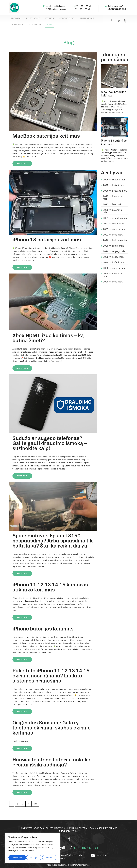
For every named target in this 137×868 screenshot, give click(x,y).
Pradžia (14, 19)
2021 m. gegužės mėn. (115, 225)
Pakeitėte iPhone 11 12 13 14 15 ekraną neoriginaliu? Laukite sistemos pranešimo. (51, 672)
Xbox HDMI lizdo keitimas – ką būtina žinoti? (48, 334)
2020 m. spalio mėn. (114, 242)
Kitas (35, 800)
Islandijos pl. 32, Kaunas (56, 6)
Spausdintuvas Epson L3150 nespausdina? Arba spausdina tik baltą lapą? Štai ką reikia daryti (53, 537)
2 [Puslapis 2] (17, 800)
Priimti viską (48, 858)
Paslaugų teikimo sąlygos (105, 825)
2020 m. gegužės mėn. (115, 264)
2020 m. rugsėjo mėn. (115, 247)
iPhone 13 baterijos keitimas (47, 235)
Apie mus (81, 19)
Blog (104, 19)
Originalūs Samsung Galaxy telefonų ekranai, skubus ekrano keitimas (52, 724)
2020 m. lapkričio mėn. (115, 236)
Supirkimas (67, 19)
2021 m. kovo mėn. (113, 230)
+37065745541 (117, 9)
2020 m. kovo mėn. (113, 277)
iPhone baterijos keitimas (43, 625)
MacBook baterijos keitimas (46, 131)
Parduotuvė (52, 19)
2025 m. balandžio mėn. (113, 193)
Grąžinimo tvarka (69, 828)
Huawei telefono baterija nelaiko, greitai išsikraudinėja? (52, 759)
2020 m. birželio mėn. (114, 258)
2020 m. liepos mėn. (114, 253)
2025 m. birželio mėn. (114, 181)
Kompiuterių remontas (30, 825)
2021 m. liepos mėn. (114, 219)
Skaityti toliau (24, 159)
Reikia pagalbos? (115, 6)
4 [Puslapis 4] (29, 800)
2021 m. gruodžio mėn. (115, 214)
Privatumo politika (78, 825)
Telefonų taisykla (55, 825)
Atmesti (31, 858)
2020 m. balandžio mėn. (113, 271)
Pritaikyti (16, 858)
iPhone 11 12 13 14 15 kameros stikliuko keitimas (50, 583)
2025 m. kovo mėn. (113, 200)
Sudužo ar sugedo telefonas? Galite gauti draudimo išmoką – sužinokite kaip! (50, 439)
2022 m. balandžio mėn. (113, 207)
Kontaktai (93, 19)
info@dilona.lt (103, 852)
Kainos (39, 19)
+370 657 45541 (86, 845)
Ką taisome (27, 19)
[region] (33, 848)
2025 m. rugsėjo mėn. (115, 175)
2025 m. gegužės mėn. (115, 187)
